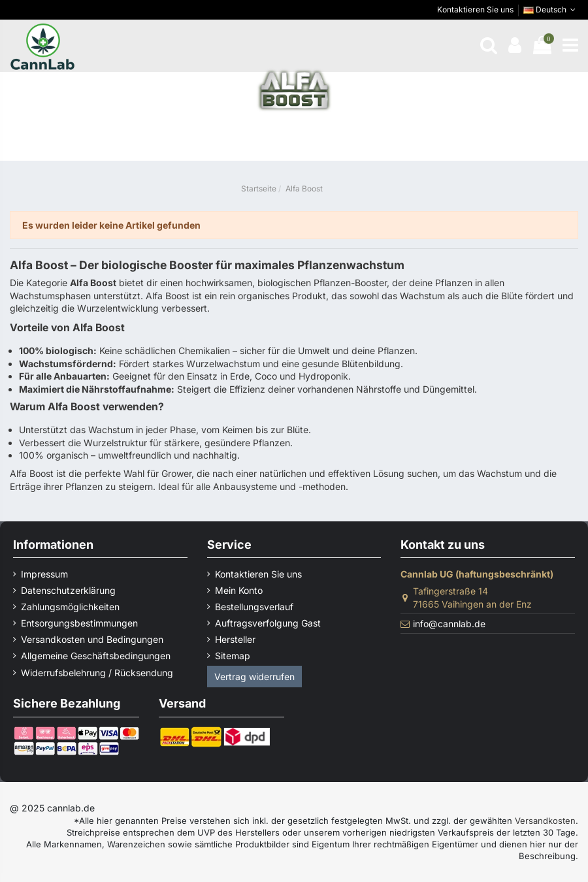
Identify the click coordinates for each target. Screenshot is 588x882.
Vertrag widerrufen (254, 677)
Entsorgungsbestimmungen (79, 623)
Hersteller (235, 639)
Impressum (44, 574)
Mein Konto (239, 590)
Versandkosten (545, 821)
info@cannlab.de (449, 624)
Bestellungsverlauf (254, 607)
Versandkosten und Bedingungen (92, 639)
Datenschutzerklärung (68, 590)
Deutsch (551, 9)
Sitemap (233, 656)
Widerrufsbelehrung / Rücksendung (97, 673)
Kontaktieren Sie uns (475, 9)
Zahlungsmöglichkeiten (70, 607)
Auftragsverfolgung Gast (268, 623)
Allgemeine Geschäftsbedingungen (96, 656)
